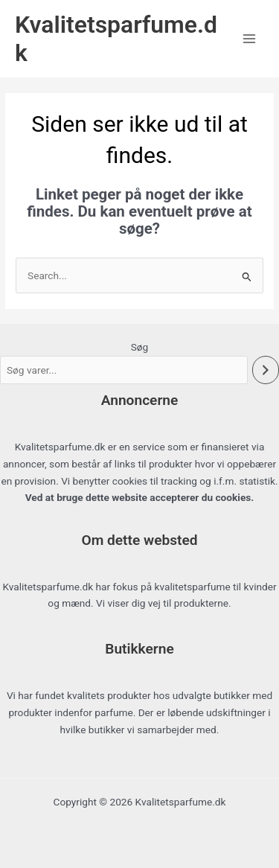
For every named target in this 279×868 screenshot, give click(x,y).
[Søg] (266, 370)
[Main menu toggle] (250, 38)
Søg (140, 347)
